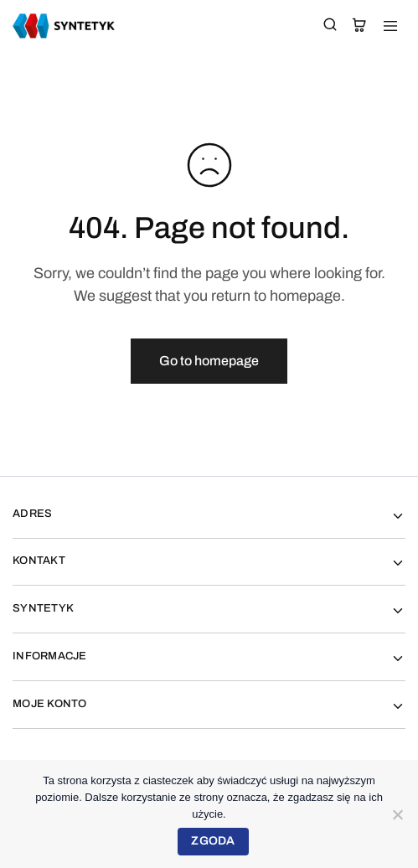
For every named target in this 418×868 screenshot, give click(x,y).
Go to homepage (209, 361)
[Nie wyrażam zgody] (397, 814)
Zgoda (213, 841)
